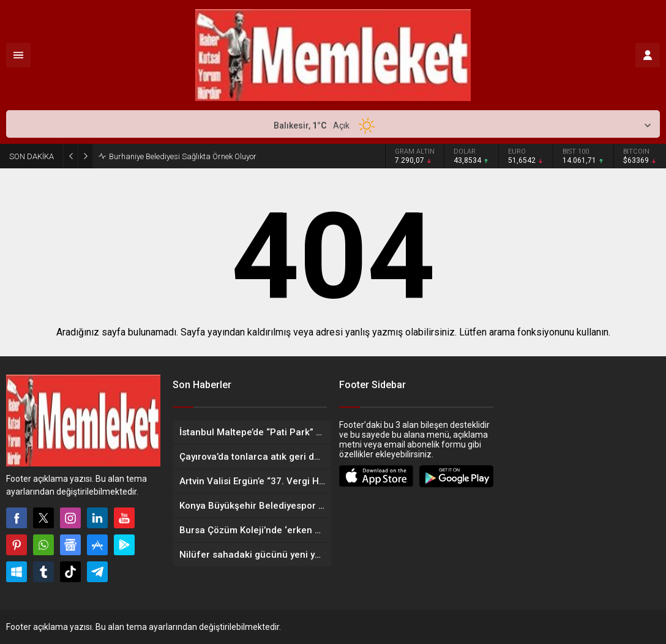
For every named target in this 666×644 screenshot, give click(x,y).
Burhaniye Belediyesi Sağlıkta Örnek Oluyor (183, 156)
